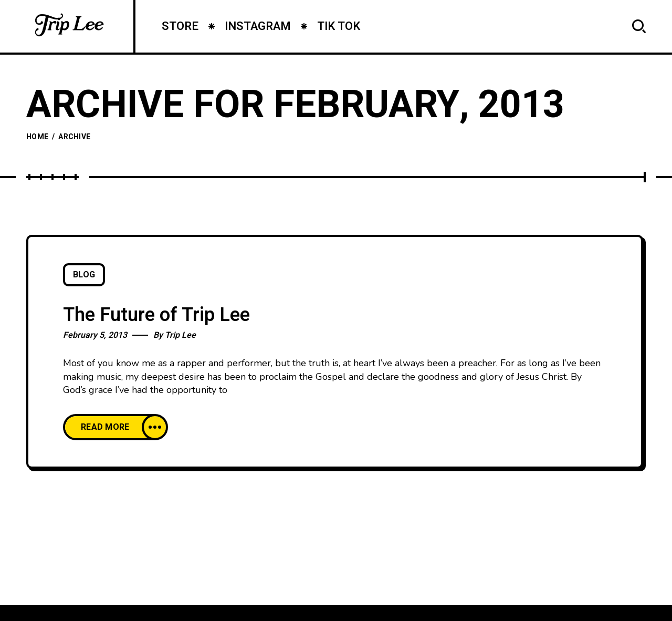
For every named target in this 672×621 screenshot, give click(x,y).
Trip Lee (180, 335)
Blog (84, 275)
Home (37, 137)
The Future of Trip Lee (156, 315)
